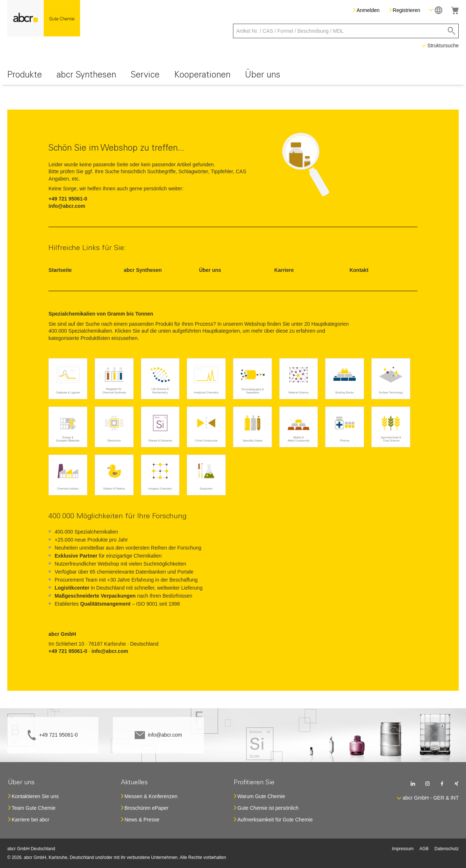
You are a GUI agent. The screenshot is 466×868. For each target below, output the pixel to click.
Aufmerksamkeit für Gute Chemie (275, 820)
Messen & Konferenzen (151, 796)
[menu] (233, 76)
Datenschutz (447, 849)
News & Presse (142, 820)
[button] (436, 10)
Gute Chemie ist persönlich (268, 808)
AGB (424, 849)
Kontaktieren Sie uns (35, 796)
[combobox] (346, 31)
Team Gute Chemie (34, 808)
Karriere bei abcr (31, 820)
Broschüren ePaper (147, 808)
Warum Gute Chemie (261, 796)
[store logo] (44, 18)
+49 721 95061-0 (58, 735)
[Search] (452, 31)
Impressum (403, 849)
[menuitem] (25, 76)
